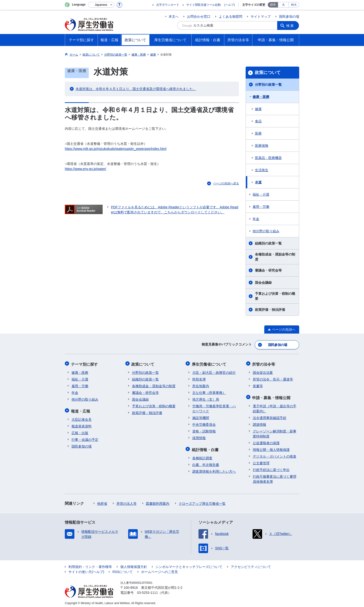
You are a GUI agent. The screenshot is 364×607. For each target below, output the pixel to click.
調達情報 (259, 422)
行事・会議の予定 (85, 437)
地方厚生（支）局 (206, 398)
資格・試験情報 (204, 430)
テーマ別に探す (85, 363)
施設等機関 (201, 416)
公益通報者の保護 (266, 441)
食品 (258, 121)
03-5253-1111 (147, 590)
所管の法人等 (127, 501)
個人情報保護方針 (134, 564)
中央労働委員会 (204, 423)
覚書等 (258, 385)
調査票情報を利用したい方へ (214, 469)
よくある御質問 (231, 17)
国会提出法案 (263, 371)
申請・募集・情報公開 (272, 396)
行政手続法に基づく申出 (271, 467)
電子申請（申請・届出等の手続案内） (275, 406)
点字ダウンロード (168, 5)
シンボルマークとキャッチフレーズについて (189, 564)
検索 (291, 25)
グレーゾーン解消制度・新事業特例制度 (275, 431)
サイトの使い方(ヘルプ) (86, 569)
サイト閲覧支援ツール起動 (204, 5)
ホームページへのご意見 (160, 569)
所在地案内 (201, 385)
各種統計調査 (202, 456)
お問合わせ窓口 (199, 17)
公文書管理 (261, 461)
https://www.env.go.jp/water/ (85, 169)
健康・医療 (261, 97)
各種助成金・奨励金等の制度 (275, 257)
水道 (258, 182)
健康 (258, 109)
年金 (256, 219)
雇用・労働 (261, 207)
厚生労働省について (210, 363)
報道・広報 (81, 409)
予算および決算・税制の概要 (275, 296)
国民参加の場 (289, 17)
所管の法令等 (264, 363)
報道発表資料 (82, 424)
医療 (258, 133)
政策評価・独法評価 (270, 310)
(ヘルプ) (230, 5)
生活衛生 (262, 170)
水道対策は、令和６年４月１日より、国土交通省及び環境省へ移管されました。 (136, 89)
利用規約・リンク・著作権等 (90, 564)
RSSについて (123, 569)
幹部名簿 (199, 378)
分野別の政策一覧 (268, 85)
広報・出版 (80, 431)
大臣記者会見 (82, 417)
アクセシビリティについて (251, 564)
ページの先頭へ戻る (226, 183)
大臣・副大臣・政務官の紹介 (214, 371)
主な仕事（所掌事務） (209, 391)
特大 (294, 5)
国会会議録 (263, 283)
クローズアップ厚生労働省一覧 (202, 501)
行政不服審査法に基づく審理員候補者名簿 (275, 477)
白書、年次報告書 (206, 462)
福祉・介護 (261, 194)
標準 (273, 5)
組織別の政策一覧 (268, 243)
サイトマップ (261, 17)
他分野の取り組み (266, 231)
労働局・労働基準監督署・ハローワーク (214, 407)
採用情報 (199, 437)
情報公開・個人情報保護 (271, 447)
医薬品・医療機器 (268, 158)
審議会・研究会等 (268, 270)
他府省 (102, 501)
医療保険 (262, 146)
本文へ (174, 17)
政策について (268, 73)
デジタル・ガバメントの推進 (275, 454)
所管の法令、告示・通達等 (273, 378)
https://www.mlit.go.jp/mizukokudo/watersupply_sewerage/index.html (116, 149)
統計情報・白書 (206, 448)
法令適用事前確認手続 (270, 415)
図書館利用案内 (158, 501)
